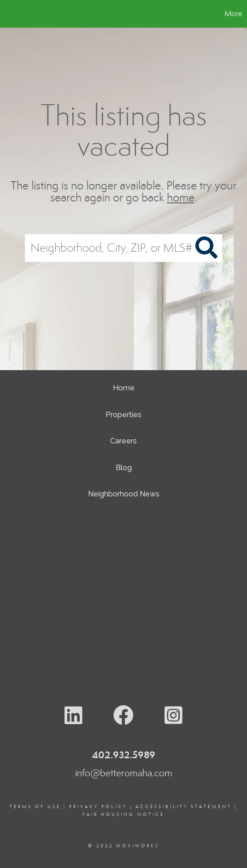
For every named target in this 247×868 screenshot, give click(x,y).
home (181, 198)
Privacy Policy (98, 807)
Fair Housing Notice (123, 815)
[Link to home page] (8, 14)
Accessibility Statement (184, 807)
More (233, 14)
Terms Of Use (35, 807)
